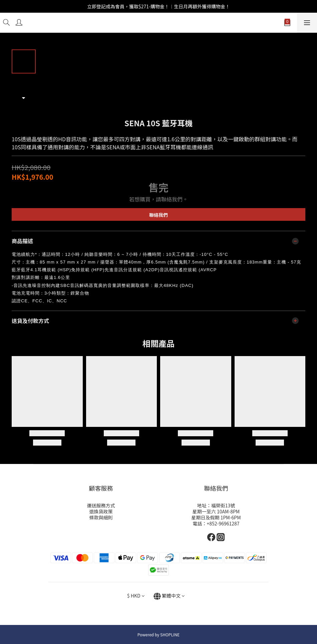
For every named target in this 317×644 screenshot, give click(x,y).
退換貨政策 (101, 511)
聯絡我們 (158, 215)
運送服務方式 (101, 505)
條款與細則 (101, 517)
